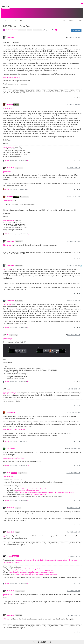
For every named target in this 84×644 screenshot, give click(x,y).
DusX (9, 471)
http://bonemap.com (9, 145)
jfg (8, 333)
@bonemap (19, 166)
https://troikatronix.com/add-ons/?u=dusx (27, 489)
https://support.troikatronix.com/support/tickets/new (37, 487)
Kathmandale (11, 410)
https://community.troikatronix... (13, 456)
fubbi (8, 387)
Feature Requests (12, 28)
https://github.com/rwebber (38, 492)
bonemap (10, 102)
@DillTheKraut (23, 471)
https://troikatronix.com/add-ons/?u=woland (42, 571)
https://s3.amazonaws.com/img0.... (15, 427)
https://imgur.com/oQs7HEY (12, 75)
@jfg (4, 391)
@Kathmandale (20, 589)
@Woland (19, 613)
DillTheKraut (11, 446)
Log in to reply (76, 28)
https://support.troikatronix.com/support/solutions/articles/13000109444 (37, 572)
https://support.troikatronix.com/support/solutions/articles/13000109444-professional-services (47, 490)
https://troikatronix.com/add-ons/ (18, 571)
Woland (9, 554)
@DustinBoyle (9, 106)
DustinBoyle (11, 35)
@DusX (18, 506)
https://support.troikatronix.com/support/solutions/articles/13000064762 (33, 569)
